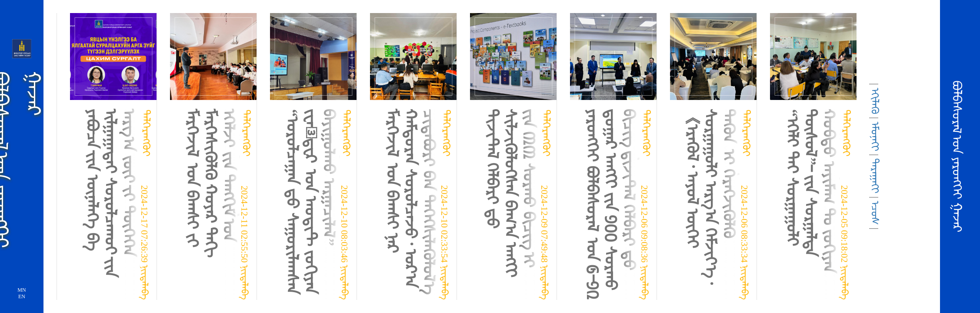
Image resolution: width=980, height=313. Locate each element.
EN (22, 296)
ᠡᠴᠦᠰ (875, 213)
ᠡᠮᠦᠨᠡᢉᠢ (875, 137)
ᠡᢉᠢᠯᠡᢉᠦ (875, 101)
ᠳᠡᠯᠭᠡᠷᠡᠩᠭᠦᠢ (146, 133)
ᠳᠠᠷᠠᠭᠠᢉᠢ (875, 176)
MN (22, 290)
